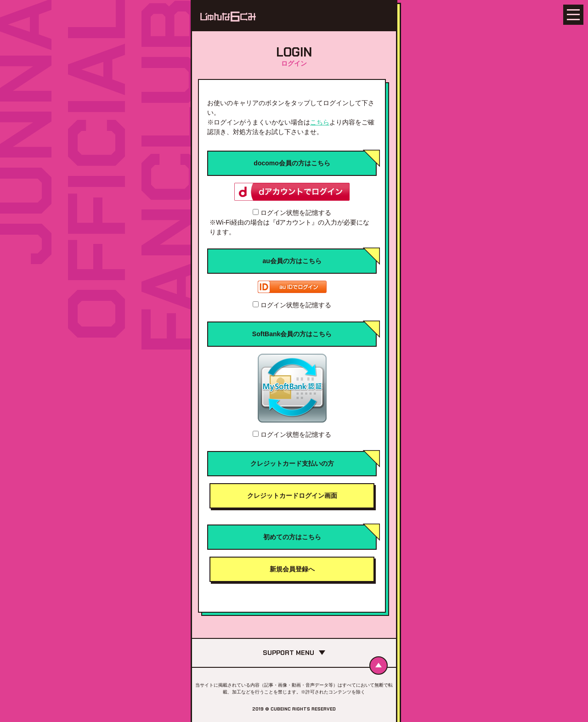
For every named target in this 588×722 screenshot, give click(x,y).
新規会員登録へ (292, 569)
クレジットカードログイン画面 (292, 496)
